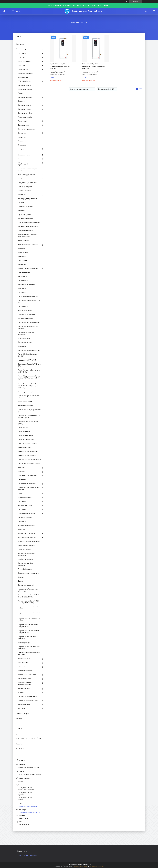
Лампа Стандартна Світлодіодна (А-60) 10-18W (29, 371)
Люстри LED (22, 292)
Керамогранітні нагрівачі (26, 533)
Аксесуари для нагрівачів (27, 545)
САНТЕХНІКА (22, 65)
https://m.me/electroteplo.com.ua (30, 813)
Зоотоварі (21, 708)
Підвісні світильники (25, 272)
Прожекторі (22, 509)
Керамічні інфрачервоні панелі (28, 227)
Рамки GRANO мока (24, 448)
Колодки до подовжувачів (27, 284)
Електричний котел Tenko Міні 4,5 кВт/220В (94, 68)
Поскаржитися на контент (81, 866)
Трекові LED (22, 288)
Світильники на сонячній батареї (29, 464)
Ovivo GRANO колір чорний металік (29, 460)
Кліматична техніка (24, 679)
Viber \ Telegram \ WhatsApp (28, 855)
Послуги (21, 93)
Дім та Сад (22, 667)
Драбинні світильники (25, 559)
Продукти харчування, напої (27, 696)
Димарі (20, 179)
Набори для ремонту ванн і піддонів (27, 150)
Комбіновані (22, 257)
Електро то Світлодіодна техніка (29, 700)
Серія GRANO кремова (25, 436)
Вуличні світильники (25, 497)
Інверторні (21, 211)
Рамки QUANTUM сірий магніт (28, 452)
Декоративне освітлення (26, 513)
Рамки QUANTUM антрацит (27, 456)
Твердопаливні (23, 253)
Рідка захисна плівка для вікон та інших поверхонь (29, 417)
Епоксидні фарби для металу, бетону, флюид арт (28, 236)
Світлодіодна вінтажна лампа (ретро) (28, 423)
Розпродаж (22, 467)
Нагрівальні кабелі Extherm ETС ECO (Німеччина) (28, 626)
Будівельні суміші (24, 659)
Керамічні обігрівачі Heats (27, 525)
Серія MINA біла (23, 428)
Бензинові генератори (25, 73)
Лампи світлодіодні (24, 549)
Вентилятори (22, 276)
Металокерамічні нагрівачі (27, 537)
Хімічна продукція (24, 688)
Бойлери (21, 203)
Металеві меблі (23, 663)
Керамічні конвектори (25, 219)
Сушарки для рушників (25, 231)
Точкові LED (22, 346)
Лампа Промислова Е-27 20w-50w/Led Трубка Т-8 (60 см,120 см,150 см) (28, 386)
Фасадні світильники (25, 310)
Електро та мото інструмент (27, 674)
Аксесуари (22, 472)
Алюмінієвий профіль (25, 89)
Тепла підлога (23, 145)
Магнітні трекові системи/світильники (27, 554)
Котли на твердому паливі (27, 175)
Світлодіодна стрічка (25, 97)
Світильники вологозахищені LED (29, 350)
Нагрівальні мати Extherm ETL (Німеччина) (28, 638)
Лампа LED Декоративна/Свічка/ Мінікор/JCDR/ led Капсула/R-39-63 (29, 378)
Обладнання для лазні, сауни (28, 183)
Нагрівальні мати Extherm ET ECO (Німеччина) (29, 648)
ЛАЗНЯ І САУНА (23, 69)
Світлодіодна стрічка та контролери (26, 333)
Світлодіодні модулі (25, 109)
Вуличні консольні (24, 338)
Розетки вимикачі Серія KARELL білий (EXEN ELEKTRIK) (28, 596)
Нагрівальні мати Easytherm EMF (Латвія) (29, 614)
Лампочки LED (23, 121)
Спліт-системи (23, 260)
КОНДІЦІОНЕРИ (23, 77)
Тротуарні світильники (25, 318)
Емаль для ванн (23, 241)
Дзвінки (21, 581)
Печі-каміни (22, 479)
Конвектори (22, 264)
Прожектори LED (23, 306)
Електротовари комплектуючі (28, 268)
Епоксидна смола (24, 155)
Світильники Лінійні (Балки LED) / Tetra (29, 301)
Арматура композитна (25, 671)
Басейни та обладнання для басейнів (27, 170)
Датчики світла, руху (25, 342)
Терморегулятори (24, 643)
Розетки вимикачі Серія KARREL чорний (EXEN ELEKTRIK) (29, 602)
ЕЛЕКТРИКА (22, 53)
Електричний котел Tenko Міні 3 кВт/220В (61, 68)
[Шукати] (4, 11)
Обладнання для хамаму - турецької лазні (27, 164)
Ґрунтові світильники (25, 569)
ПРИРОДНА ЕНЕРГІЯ (25, 81)
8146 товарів (103, 5)
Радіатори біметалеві (25, 517)
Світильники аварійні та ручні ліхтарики (28, 327)
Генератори (22, 521)
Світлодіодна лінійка (25, 113)
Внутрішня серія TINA (25, 402)
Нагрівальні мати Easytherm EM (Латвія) (28, 608)
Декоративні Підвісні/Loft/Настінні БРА (30, 365)
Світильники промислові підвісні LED (29, 397)
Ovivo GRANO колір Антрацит (28, 444)
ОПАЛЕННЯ (22, 57)
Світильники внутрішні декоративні (25, 564)
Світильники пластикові (26, 585)
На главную (20, 44)
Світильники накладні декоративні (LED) (30, 411)
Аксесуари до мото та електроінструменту (25, 684)
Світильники (22, 133)
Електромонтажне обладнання (28, 573)
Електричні (22, 101)
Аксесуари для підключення (27, 199)
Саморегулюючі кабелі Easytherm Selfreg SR (29, 654)
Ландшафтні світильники (26, 314)
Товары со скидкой (23, 714)
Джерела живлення (25, 191)
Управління (22, 137)
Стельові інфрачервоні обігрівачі (29, 223)
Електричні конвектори (26, 207)
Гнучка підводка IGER (25, 215)
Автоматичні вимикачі (25, 406)
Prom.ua (89, 864)
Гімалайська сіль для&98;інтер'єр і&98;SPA (29, 488)
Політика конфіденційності (97, 866)
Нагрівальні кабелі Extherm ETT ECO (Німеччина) (28, 632)
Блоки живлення (24, 125)
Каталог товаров (22, 49)
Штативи (21, 577)
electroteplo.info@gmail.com (28, 807)
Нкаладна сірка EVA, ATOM (27, 360)
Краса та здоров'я (24, 704)
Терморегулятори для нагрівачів (29, 541)
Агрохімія (21, 692)
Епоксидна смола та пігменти (28, 245)
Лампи (20, 493)
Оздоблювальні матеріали (27, 483)
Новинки (19, 719)
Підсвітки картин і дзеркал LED (28, 296)
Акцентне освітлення (25, 505)
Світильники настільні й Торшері (29, 322)
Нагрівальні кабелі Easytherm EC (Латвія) (29, 620)
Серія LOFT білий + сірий (26, 440)
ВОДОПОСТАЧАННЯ (25, 61)
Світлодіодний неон (25, 85)
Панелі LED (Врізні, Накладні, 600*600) (27, 355)
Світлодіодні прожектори (26, 129)
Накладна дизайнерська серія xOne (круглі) (28, 590)
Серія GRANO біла (24, 432)
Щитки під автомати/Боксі (27, 392)
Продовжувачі (23, 280)
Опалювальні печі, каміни (26, 159)
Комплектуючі (23, 141)
